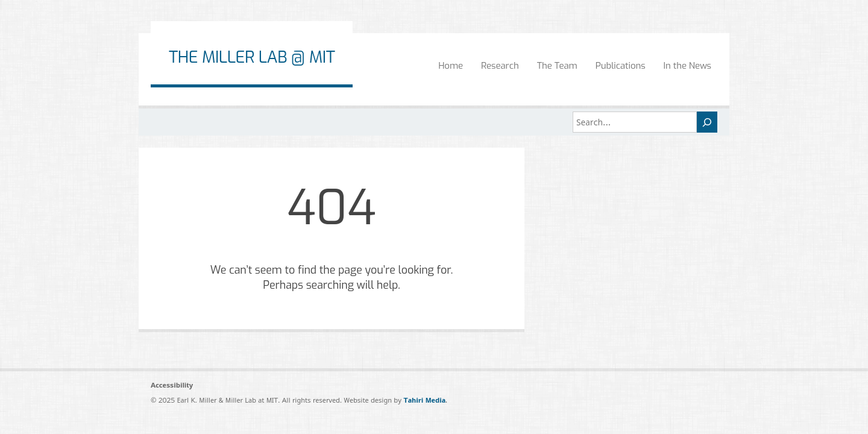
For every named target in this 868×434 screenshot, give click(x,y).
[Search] (707, 122)
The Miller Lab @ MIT (252, 57)
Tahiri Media (424, 400)
